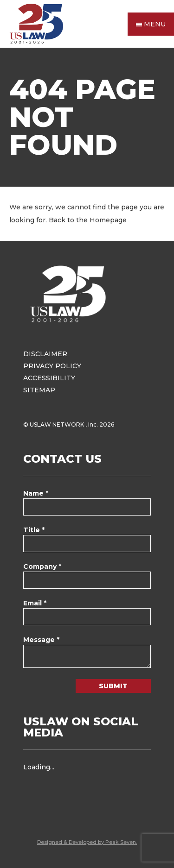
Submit (113, 686)
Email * (35, 603)
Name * (36, 493)
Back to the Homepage (88, 220)
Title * (34, 530)
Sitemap (39, 390)
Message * (41, 640)
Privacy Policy (52, 366)
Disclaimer (45, 354)
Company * (42, 566)
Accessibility (49, 378)
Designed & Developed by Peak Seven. (87, 842)
